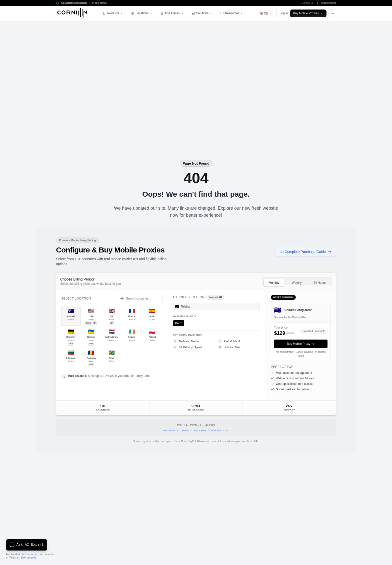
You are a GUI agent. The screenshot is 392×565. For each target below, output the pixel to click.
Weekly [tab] (297, 283)
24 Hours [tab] (320, 283)
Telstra (185, 307)
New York (216, 431)
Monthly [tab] (274, 283)
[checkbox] (177, 307)
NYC (228, 431)
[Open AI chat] (27, 544)
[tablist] (297, 281)
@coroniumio (29, 557)
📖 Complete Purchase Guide (306, 252)
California (185, 431)
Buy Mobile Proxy (301, 344)
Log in (284, 13)
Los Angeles (200, 431)
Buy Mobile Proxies (308, 13)
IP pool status (99, 3)
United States (168, 431)
